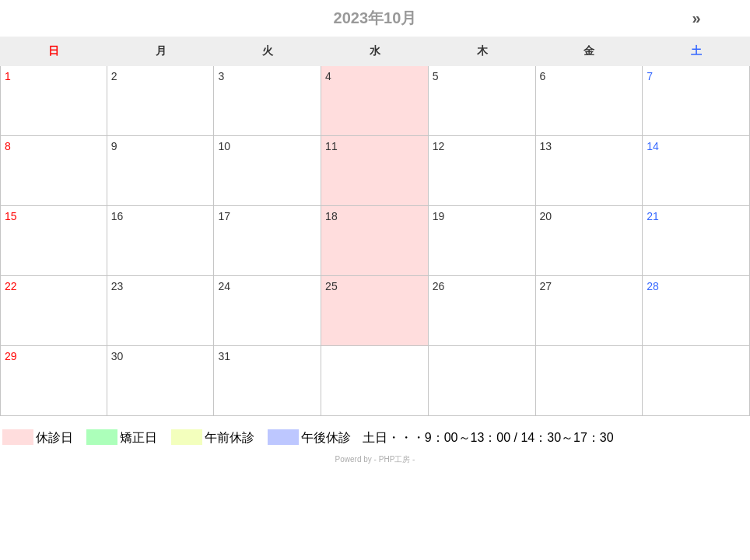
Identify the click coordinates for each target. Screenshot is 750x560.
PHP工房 (395, 459)
